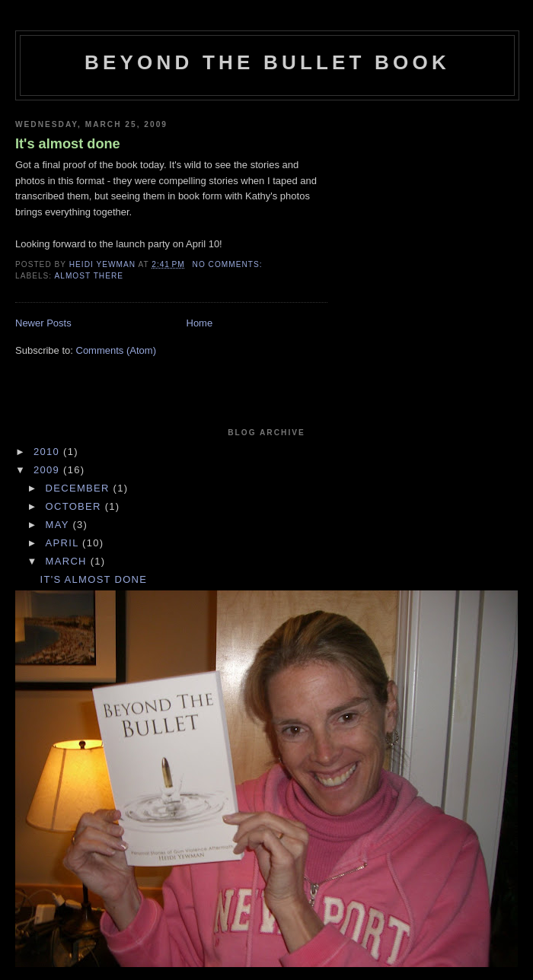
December (80, 488)
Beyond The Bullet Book (267, 62)
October (75, 506)
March (68, 561)
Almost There (89, 276)
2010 (48, 452)
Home (200, 323)
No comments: (229, 264)
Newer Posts (43, 323)
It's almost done (68, 144)
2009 (48, 470)
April (64, 543)
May (59, 525)
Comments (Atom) (116, 350)
